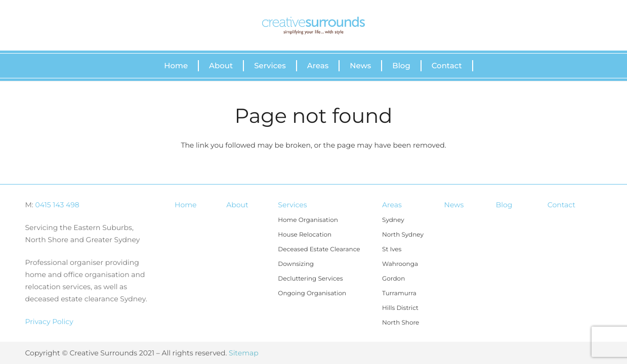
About (237, 205)
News (454, 205)
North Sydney (403, 235)
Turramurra (399, 293)
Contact (561, 205)
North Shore (401, 323)
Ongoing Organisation (312, 293)
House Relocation (305, 235)
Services (292, 205)
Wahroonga (400, 264)
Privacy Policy (49, 322)
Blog (504, 205)
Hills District (400, 308)
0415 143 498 (57, 205)
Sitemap (244, 353)
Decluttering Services (310, 279)
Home (185, 205)
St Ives (392, 249)
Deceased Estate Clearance (319, 249)
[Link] (313, 26)
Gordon (393, 279)
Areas (392, 205)
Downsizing (296, 264)
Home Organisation (308, 220)
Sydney (393, 220)
